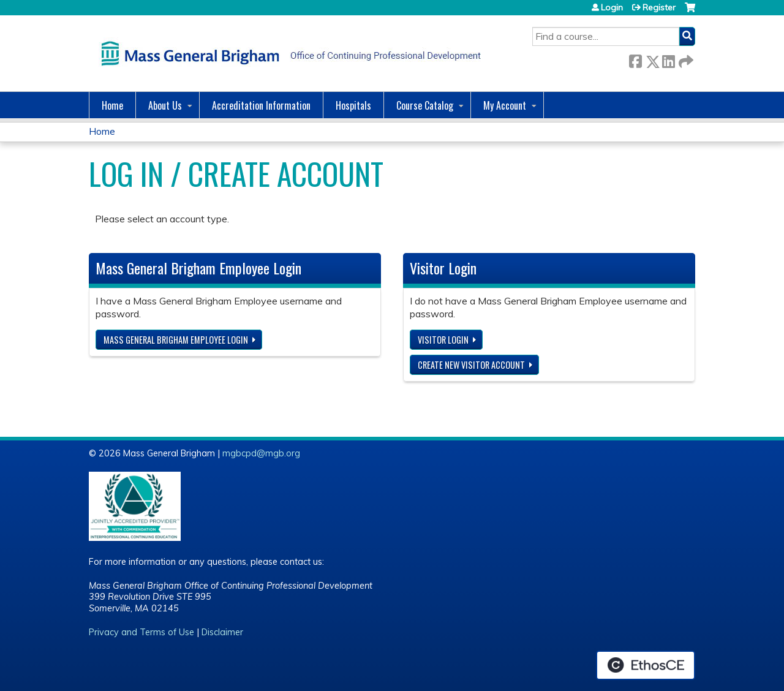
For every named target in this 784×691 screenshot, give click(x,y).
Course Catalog (425, 105)
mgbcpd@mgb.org (261, 453)
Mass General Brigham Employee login (176, 340)
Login (612, 7)
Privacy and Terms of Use (141, 632)
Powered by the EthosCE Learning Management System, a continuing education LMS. (646, 665)
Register (659, 7)
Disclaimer (222, 632)
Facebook (635, 59)
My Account (505, 105)
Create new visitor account (471, 365)
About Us (165, 105)
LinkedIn (668, 59)
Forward (685, 59)
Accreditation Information (261, 105)
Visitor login (443, 340)
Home (112, 105)
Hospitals (353, 105)
